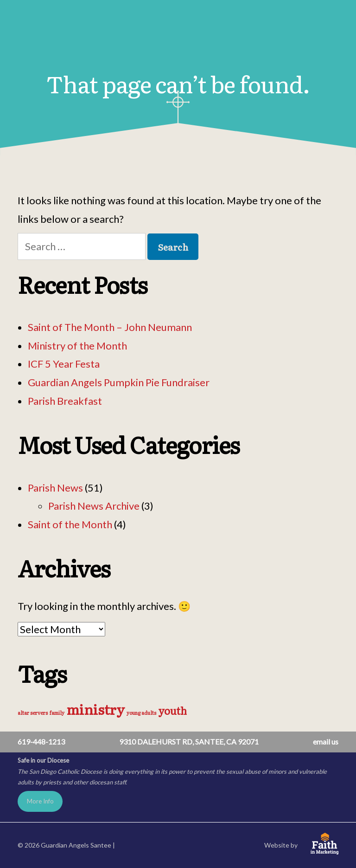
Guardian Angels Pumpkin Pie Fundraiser (119, 382)
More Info (40, 801)
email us (326, 742)
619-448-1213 (41, 742)
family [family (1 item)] (57, 713)
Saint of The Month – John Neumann (110, 327)
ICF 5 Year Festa (64, 364)
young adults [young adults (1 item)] (141, 713)
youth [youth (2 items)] (172, 710)
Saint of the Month (70, 524)
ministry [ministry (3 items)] (95, 709)
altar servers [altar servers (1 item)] (33, 713)
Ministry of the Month (77, 346)
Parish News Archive (94, 506)
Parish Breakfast (65, 401)
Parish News (55, 488)
